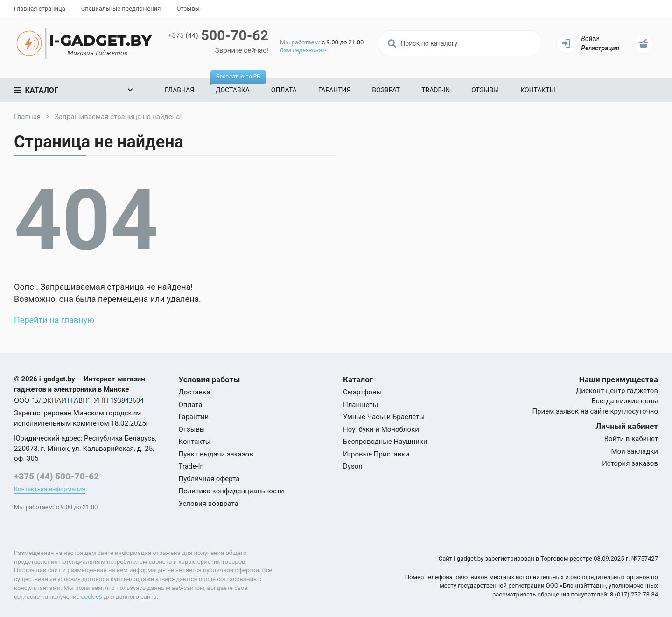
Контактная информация (50, 489)
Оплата (284, 90)
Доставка (235, 86)
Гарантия (335, 90)
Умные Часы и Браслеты (384, 417)
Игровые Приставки (376, 454)
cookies (92, 597)
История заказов (630, 463)
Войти (590, 39)
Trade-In (436, 90)
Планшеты (360, 405)
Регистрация (600, 48)
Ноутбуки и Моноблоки (381, 429)
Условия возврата (209, 504)
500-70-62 (218, 35)
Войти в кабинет (631, 439)
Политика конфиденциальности (231, 491)
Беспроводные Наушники (385, 442)
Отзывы (188, 9)
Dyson (353, 466)
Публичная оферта (209, 479)
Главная (179, 90)
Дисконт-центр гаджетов (617, 391)
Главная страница (40, 9)
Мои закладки (634, 451)
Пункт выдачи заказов (216, 454)
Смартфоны (362, 392)
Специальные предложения (121, 9)
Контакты (538, 90)
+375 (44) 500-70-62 (56, 476)
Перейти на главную (54, 320)
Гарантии (194, 417)
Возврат (386, 90)
